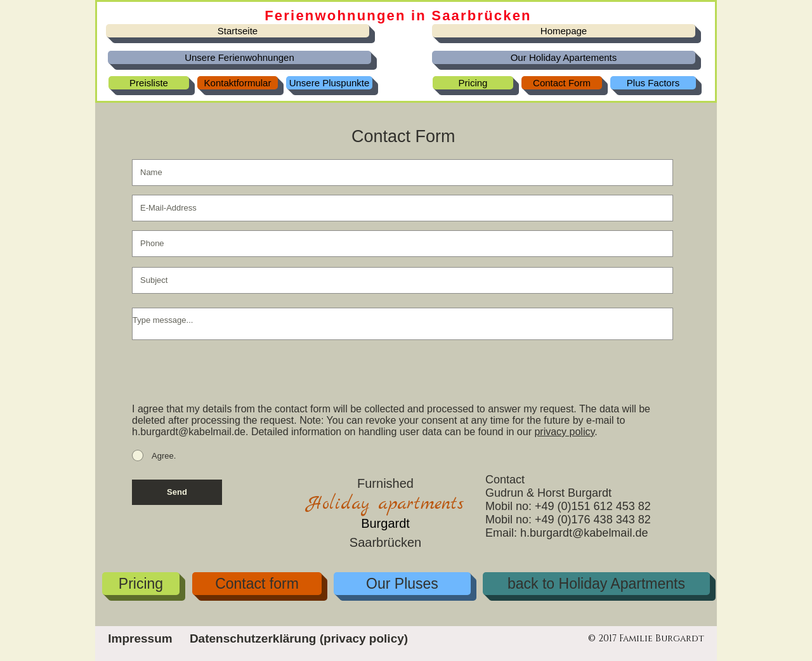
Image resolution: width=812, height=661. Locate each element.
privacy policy (564, 432)
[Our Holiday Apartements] (564, 57)
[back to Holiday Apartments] (596, 584)
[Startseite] (238, 31)
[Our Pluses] (402, 584)
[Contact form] (257, 584)
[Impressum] (140, 639)
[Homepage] (564, 31)
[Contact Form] (562, 83)
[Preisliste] (149, 83)
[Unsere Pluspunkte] (329, 83)
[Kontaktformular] (238, 83)
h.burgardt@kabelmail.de (189, 432)
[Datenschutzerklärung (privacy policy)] (299, 639)
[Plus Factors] (653, 83)
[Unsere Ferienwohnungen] (239, 57)
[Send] (177, 492)
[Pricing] (473, 83)
